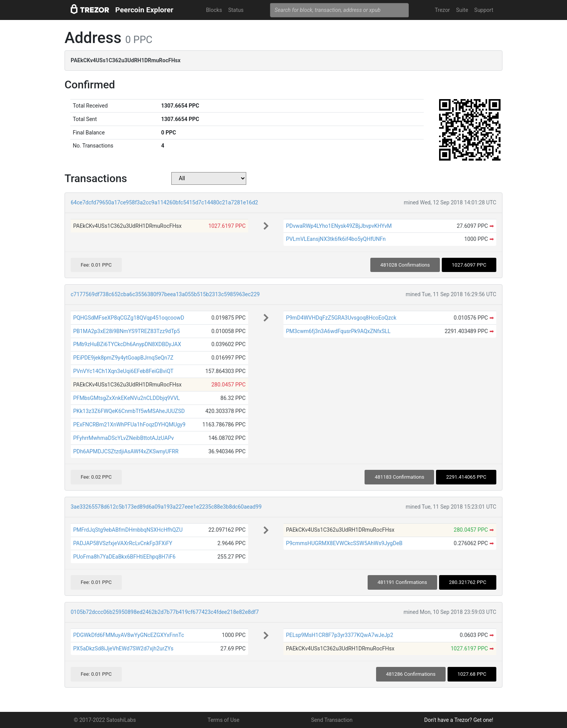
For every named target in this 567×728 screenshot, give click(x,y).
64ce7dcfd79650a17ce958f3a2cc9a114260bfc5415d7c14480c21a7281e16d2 (164, 202)
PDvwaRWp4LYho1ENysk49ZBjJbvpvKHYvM (339, 226)
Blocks (214, 10)
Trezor (442, 10)
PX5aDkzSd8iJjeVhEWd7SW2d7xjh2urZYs (123, 648)
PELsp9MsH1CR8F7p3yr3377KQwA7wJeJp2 (339, 635)
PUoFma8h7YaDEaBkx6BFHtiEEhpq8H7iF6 (124, 557)
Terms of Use (223, 720)
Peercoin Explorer (144, 10)
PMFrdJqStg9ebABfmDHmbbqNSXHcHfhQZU (128, 530)
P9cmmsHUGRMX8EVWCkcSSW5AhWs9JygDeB (344, 543)
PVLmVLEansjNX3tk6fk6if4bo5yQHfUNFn (336, 239)
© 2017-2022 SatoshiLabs (105, 720)
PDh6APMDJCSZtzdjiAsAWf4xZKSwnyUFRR (126, 451)
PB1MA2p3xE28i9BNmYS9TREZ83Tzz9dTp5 (126, 331)
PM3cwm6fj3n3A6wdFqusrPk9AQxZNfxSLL (338, 331)
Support (484, 10)
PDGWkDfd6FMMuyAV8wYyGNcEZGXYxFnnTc (128, 635)
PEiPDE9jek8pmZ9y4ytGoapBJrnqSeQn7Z (123, 358)
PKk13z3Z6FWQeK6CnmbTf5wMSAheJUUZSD (129, 411)
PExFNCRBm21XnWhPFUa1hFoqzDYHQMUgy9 (129, 425)
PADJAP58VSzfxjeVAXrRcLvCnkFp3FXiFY (123, 543)
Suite (462, 10)
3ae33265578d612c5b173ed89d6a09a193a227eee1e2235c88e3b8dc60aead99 (166, 507)
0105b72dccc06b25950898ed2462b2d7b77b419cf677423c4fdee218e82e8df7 (165, 612)
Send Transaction (332, 720)
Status (236, 10)
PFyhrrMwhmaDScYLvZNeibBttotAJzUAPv (123, 438)
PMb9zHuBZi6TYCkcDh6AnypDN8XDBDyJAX (127, 344)
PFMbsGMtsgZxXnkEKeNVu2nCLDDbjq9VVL (126, 398)
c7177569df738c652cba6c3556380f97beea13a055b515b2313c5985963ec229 (165, 294)
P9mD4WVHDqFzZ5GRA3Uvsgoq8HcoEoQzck (341, 318)
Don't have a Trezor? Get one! (459, 720)
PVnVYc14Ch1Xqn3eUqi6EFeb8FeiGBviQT (123, 371)
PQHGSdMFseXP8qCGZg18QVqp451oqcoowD (128, 318)
